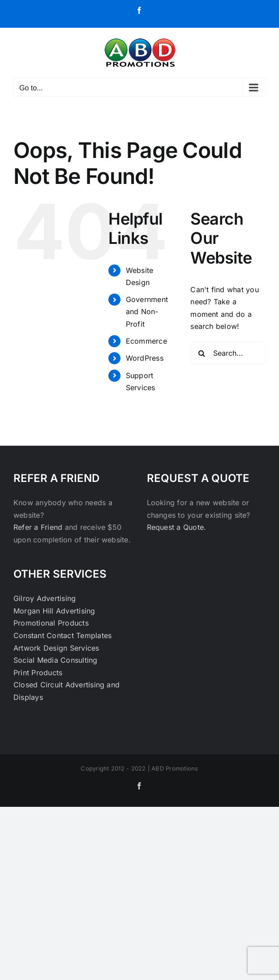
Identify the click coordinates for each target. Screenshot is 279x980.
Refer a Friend (39, 527)
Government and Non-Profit (147, 311)
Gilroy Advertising (45, 598)
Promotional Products (51, 623)
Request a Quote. (177, 527)
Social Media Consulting (56, 660)
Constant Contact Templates (62, 635)
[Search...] (228, 353)
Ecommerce (146, 341)
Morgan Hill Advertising (54, 611)
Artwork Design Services (56, 648)
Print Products (38, 673)
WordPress (145, 358)
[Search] (202, 353)
